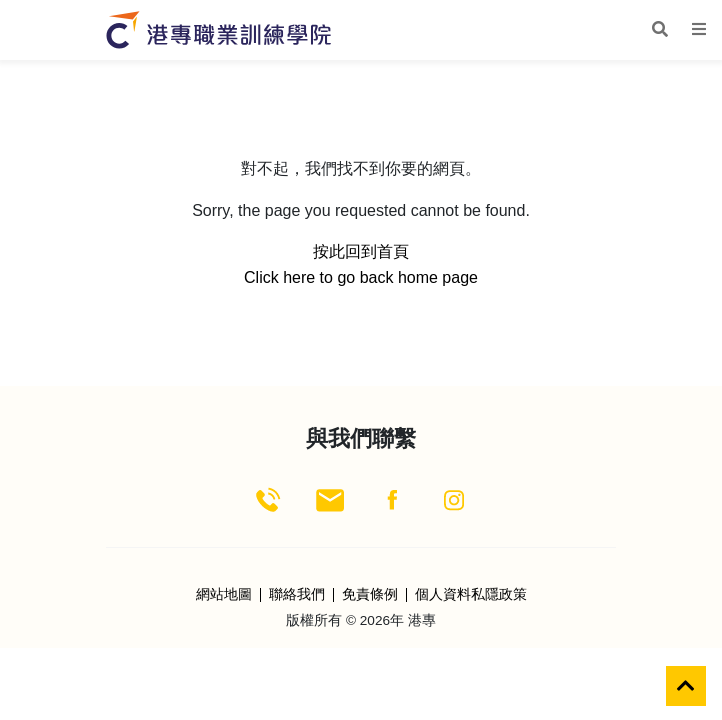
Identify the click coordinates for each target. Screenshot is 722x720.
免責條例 (370, 595)
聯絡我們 (297, 595)
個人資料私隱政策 (471, 595)
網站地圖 (224, 595)
